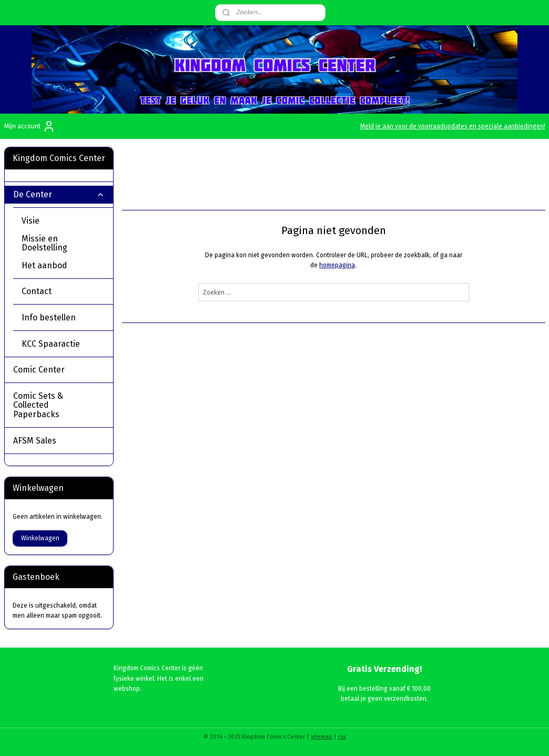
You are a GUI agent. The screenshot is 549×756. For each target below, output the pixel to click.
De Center (59, 194)
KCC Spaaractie (51, 344)
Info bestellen (49, 317)
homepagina (337, 265)
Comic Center (59, 370)
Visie (30, 221)
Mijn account (30, 126)
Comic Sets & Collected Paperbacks (59, 405)
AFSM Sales (35, 441)
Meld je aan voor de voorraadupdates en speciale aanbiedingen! (453, 126)
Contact (37, 291)
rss (342, 737)
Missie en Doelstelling (44, 243)
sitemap (322, 737)
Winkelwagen (40, 538)
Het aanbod (44, 265)
